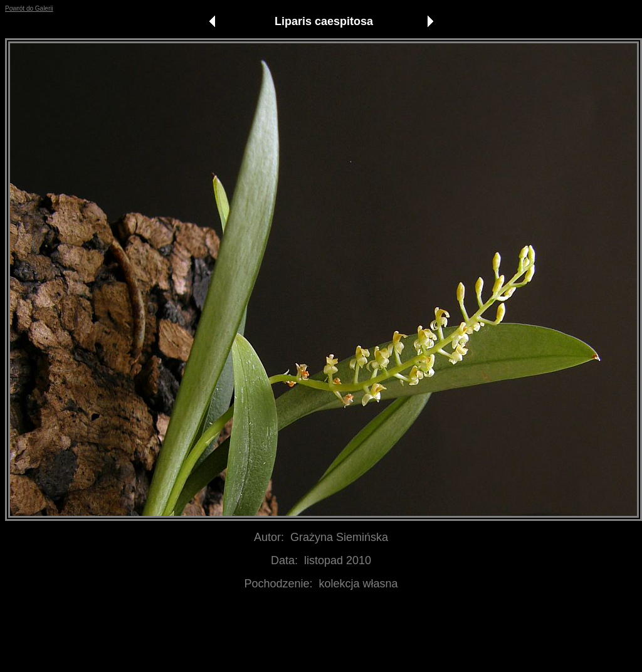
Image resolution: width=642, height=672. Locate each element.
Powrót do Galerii (29, 8)
